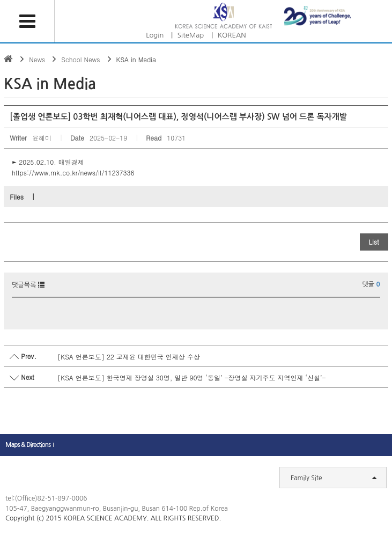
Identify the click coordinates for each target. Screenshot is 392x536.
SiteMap (191, 35)
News (37, 59)
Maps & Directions (28, 445)
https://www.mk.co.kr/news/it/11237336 (73, 172)
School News (80, 59)
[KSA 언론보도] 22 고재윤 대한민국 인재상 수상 (129, 357)
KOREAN (232, 35)
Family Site (334, 478)
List (374, 242)
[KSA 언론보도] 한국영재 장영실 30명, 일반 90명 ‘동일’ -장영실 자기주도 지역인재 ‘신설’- (191, 377)
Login (155, 35)
